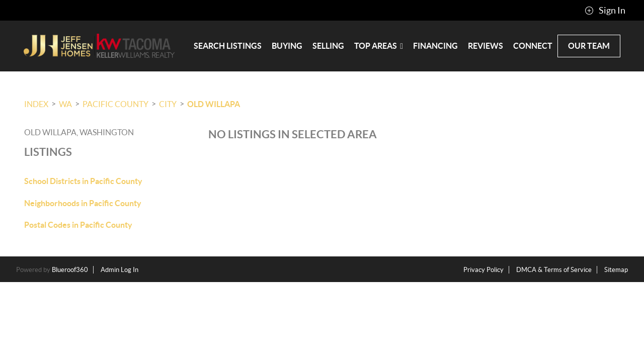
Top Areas (379, 46)
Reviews (486, 46)
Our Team (589, 46)
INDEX (36, 104)
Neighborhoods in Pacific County (83, 203)
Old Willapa (214, 104)
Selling (328, 46)
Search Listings (228, 46)
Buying (287, 46)
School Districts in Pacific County (83, 181)
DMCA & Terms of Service (554, 270)
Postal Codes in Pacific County (78, 225)
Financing (435, 46)
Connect (533, 46)
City (168, 104)
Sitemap (616, 270)
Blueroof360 (70, 270)
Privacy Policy (484, 270)
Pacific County (115, 104)
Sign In (605, 11)
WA (65, 104)
